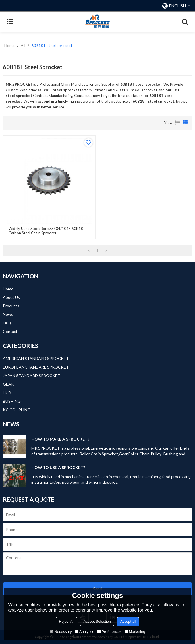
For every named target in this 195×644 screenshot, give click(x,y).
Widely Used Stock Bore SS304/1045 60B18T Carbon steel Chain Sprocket (47, 231)
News (8, 314)
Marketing (135, 632)
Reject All (67, 621)
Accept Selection (97, 621)
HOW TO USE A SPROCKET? (58, 467)
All (23, 45)
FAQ (7, 323)
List (177, 123)
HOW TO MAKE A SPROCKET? (60, 439)
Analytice (85, 632)
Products (11, 306)
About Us (11, 297)
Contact (10, 331)
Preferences (109, 632)
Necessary (61, 632)
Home (10, 45)
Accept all (128, 621)
